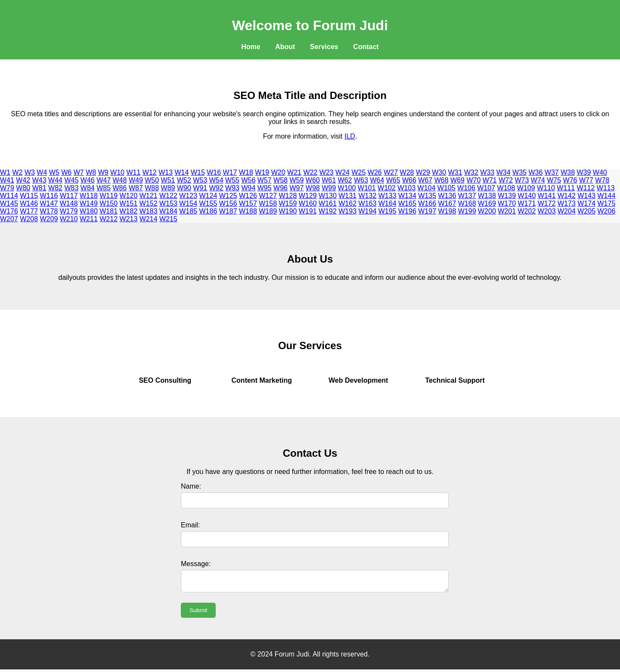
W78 (602, 180)
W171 (527, 203)
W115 (29, 196)
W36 (535, 172)
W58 (281, 180)
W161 (328, 203)
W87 (136, 188)
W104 (427, 188)
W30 (439, 172)
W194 (368, 211)
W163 (368, 203)
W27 (391, 172)
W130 (328, 196)
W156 (228, 203)
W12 (150, 172)
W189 (268, 211)
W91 (200, 188)
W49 (136, 180)
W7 (79, 172)
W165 (407, 203)
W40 (600, 172)
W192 (328, 211)
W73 (522, 180)
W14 (182, 172)
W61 (329, 180)
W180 (89, 211)
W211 (89, 219)
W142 (567, 196)
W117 (69, 196)
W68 (442, 180)
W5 (54, 172)
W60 (313, 180)
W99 (329, 188)
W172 (547, 203)
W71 (490, 180)
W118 (89, 196)
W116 (49, 196)
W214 (149, 219)
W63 (361, 180)
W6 (66, 172)
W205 (586, 211)
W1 (5, 172)
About (285, 47)
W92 (216, 188)
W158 (268, 203)
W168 (467, 203)
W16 (214, 172)
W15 (198, 172)
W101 (367, 188)
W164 (387, 203)
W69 (457, 180)
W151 (129, 203)
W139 (507, 196)
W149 (89, 203)
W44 (55, 180)
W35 (519, 172)
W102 (387, 188)
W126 (248, 196)
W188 (248, 211)
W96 (281, 188)
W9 (103, 172)
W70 (473, 180)
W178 (49, 211)
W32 (471, 172)
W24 (343, 172)
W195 (387, 211)
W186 (208, 211)
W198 (447, 211)
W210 (69, 219)
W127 (268, 196)
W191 (308, 211)
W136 (447, 196)
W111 (566, 188)
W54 (216, 180)
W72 (506, 180)
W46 (88, 180)
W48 (120, 180)
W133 (387, 196)
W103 (406, 188)
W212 (108, 219)
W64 (377, 180)
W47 (104, 180)
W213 (129, 219)
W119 (108, 196)
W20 (278, 172)
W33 (487, 172)
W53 (200, 180)
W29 (423, 172)
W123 (188, 196)
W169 (487, 203)
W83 (71, 188)
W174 (586, 203)
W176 (9, 211)
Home (251, 47)
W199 (467, 211)
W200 (487, 211)
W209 (49, 219)
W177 (29, 211)
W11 (133, 172)
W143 (586, 196)
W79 (7, 188)
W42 (23, 180)
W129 (308, 196)
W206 (607, 211)
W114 (9, 196)
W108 (506, 188)
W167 (447, 203)
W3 (30, 172)
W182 (129, 211)
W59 (296, 180)
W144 (607, 196)
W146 (29, 203)
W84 (88, 188)
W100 (347, 188)
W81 (39, 188)
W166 (427, 203)
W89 (168, 188)
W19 (262, 172)
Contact (366, 47)
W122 (168, 196)
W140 (527, 196)
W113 (606, 188)
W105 (446, 188)
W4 (42, 172)
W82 (55, 188)
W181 (108, 211)
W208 (29, 219)
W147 (49, 203)
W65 (393, 180)
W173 (567, 203)
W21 (294, 172)
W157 (248, 203)
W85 (104, 188)
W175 (607, 203)
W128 (288, 196)
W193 (347, 211)
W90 (184, 188)
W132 (368, 196)
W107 (486, 188)
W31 (455, 172)
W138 (487, 196)
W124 (208, 196)
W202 (527, 211)
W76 (570, 180)
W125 (228, 196)
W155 (208, 203)
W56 (248, 180)
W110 (546, 188)
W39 (584, 172)
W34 (504, 172)
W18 (246, 172)
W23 (327, 172)
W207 (9, 219)
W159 (288, 203)
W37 (552, 172)
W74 (538, 180)
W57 (265, 180)
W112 (586, 188)
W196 (407, 211)
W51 (168, 180)
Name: (191, 486)
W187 (228, 211)
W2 (17, 172)
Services (324, 47)
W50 (152, 180)
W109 (526, 188)
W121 (149, 196)
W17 (230, 172)
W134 (407, 196)
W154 (188, 203)
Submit (198, 613)
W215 (168, 219)
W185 (188, 211)
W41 (7, 180)
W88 (152, 188)
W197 (427, 211)
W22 (310, 172)
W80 (23, 188)
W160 (308, 203)
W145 (9, 203)
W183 (149, 211)
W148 (69, 203)
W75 (554, 180)
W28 (407, 172)
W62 (345, 180)
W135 (427, 196)
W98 (313, 188)
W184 (168, 211)
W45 (71, 180)
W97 (296, 188)
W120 (129, 196)
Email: (190, 525)
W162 (347, 203)
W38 (568, 172)
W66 (409, 180)
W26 (375, 172)
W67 (425, 180)
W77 (586, 180)
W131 (347, 196)
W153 (168, 203)
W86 (120, 188)
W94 (248, 188)
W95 (265, 188)
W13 (166, 172)
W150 (108, 203)
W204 (567, 211)
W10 (117, 172)
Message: (196, 564)
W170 (507, 203)
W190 (288, 211)
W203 (547, 211)
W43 (39, 180)
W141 (547, 196)
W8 (91, 172)
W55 (232, 180)
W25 (358, 172)
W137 (467, 196)
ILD (350, 136)
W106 (466, 188)
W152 (149, 203)
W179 (69, 211)
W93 (232, 188)
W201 (507, 211)
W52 (184, 180)
